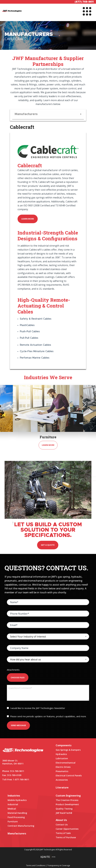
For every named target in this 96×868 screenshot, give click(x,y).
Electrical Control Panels (69, 776)
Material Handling (17, 813)
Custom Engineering (68, 796)
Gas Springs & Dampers (68, 750)
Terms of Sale (63, 833)
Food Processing (16, 817)
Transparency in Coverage (59, 865)
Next (82, 405)
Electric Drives (63, 767)
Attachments (13, 670)
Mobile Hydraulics (17, 800)
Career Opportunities (67, 829)
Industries (14, 796)
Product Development (67, 804)
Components (64, 745)
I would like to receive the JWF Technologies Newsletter (36, 708)
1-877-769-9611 (21, 779)
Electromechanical (66, 763)
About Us (61, 820)
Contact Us (62, 825)
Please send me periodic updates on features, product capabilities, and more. (47, 716)
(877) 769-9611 (84, 2)
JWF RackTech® (64, 813)
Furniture (13, 821)
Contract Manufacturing (21, 826)
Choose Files (18, 678)
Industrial (13, 804)
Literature (62, 787)
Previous (14, 407)
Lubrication (62, 758)
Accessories (62, 780)
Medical (12, 809)
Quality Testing (64, 809)
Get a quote (48, 545)
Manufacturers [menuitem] (26, 114)
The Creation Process (67, 800)
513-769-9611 (17, 771)
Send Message (18, 725)
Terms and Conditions (36, 865)
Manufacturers (17, 833)
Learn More (28, 219)
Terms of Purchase (66, 837)
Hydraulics (61, 754)
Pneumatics (62, 771)
